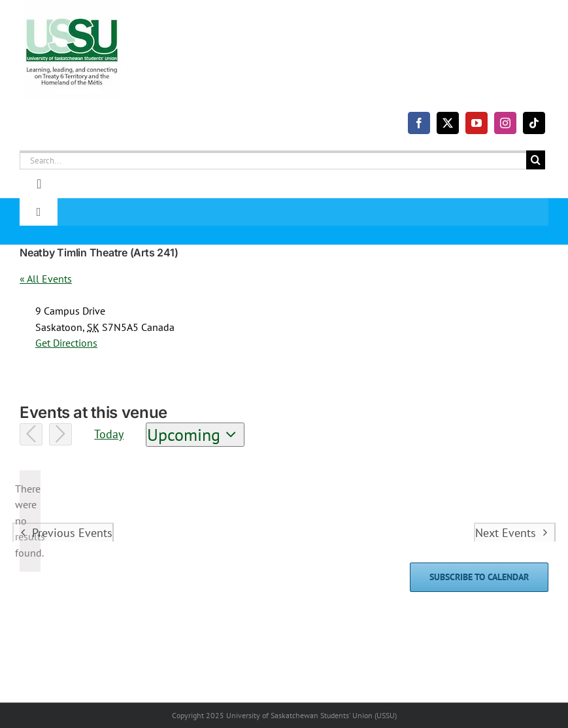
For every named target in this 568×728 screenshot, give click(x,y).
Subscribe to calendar (479, 577)
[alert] (30, 521)
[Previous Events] (31, 435)
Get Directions (66, 343)
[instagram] (505, 123)
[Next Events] (60, 435)
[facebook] (419, 123)
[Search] (536, 160)
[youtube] (476, 123)
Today (109, 434)
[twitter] (448, 123)
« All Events (46, 279)
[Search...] (273, 160)
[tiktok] (534, 123)
